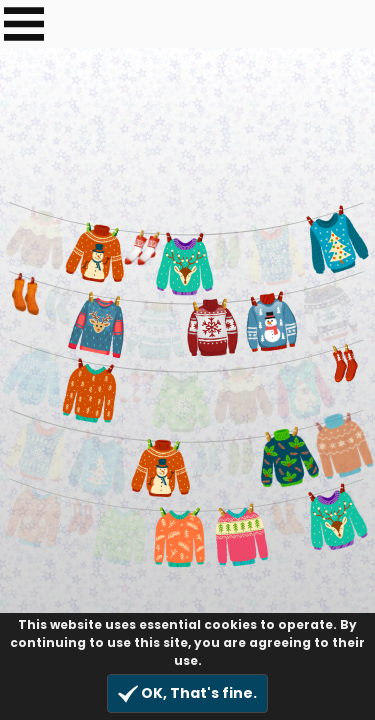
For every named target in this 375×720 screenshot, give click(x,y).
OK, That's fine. (187, 693)
